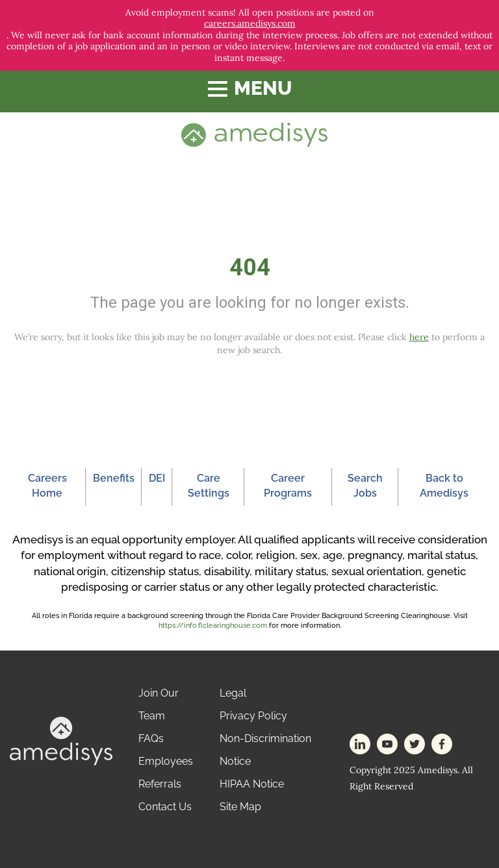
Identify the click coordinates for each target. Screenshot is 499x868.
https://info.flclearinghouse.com (213, 626)
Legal (233, 693)
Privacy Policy (253, 716)
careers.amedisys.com (250, 24)
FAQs (151, 738)
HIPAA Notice (252, 784)
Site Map (240, 807)
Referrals (160, 784)
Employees (166, 761)
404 (250, 267)
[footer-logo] (61, 740)
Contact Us (165, 807)
